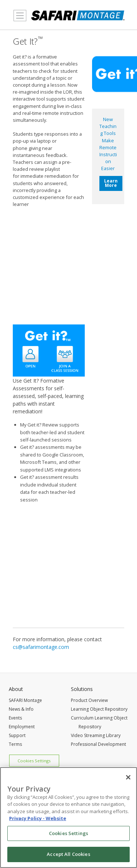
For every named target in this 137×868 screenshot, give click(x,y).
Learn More (111, 183)
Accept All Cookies (68, 854)
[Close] (128, 777)
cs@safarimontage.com (41, 647)
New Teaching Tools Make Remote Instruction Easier (108, 144)
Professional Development (98, 744)
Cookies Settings (34, 761)
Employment (22, 727)
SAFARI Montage (25, 700)
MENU (18, 20)
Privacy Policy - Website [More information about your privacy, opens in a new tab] (38, 818)
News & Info (21, 709)
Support (17, 735)
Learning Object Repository (99, 709)
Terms (15, 744)
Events (15, 718)
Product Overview (89, 700)
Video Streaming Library (96, 735)
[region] (68, 818)
